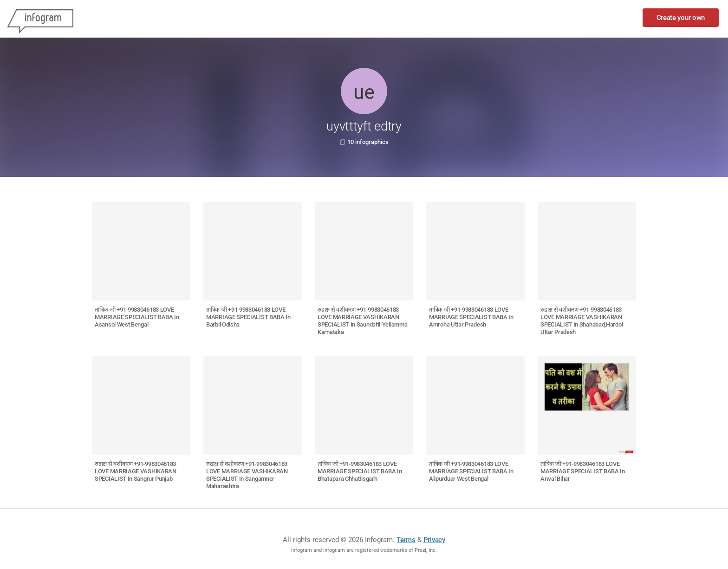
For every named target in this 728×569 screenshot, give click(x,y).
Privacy (434, 540)
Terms (406, 540)
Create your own (681, 18)
